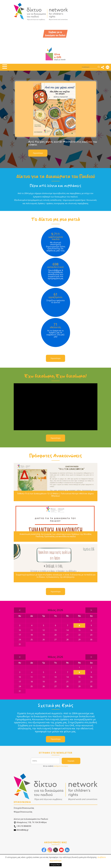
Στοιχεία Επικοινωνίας (24, 808)
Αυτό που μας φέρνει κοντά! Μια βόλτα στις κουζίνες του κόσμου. (63, 143)
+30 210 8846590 (22, 826)
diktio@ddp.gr (21, 830)
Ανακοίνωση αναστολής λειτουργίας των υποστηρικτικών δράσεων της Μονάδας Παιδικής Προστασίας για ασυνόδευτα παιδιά (56, 535)
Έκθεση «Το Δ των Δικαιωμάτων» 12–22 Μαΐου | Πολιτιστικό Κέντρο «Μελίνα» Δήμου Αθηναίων (55, 495)
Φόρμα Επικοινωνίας (23, 812)
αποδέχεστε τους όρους (61, 766)
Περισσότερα (38, 153)
